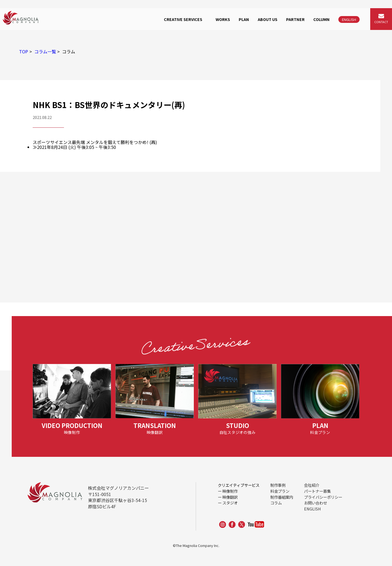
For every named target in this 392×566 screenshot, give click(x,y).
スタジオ (230, 503)
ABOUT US (268, 19)
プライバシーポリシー (323, 497)
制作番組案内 (282, 497)
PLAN (244, 19)
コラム (276, 503)
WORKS (223, 19)
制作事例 (278, 485)
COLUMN (321, 19)
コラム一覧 (45, 51)
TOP (24, 51)
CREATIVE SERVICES (183, 19)
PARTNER (295, 19)
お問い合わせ (316, 503)
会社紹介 (312, 485)
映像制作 (230, 491)
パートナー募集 (317, 491)
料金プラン (280, 491)
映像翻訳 (230, 497)
